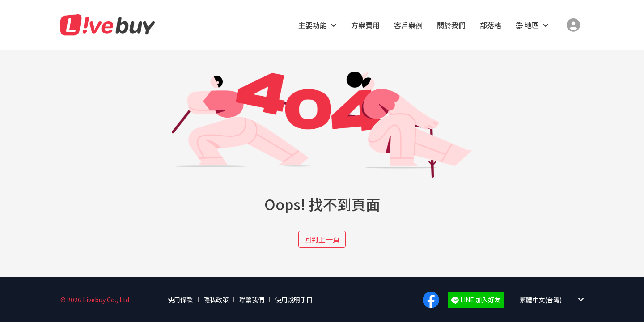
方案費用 (365, 25)
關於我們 (451, 25)
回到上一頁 (322, 239)
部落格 (491, 25)
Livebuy (108, 25)
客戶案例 (408, 25)
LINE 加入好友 (476, 300)
